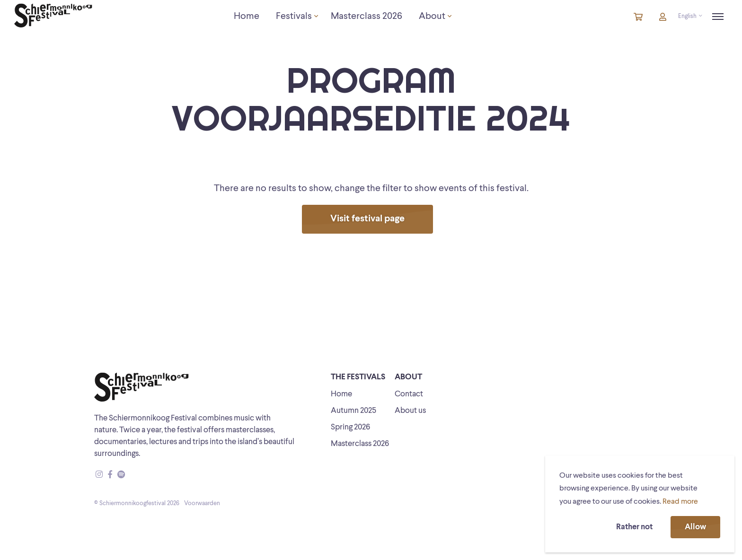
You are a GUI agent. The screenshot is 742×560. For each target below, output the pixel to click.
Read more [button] (680, 502)
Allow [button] (695, 527)
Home (341, 394)
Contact (409, 394)
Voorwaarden (202, 503)
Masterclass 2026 (360, 444)
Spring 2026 (350, 427)
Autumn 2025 (353, 411)
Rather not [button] (634, 527)
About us (410, 411)
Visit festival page (367, 219)
